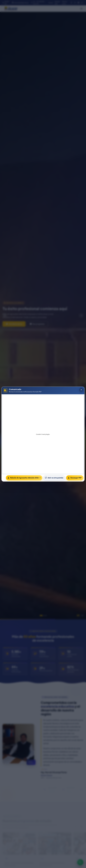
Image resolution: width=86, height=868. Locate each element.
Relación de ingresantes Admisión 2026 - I (24, 478)
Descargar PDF (75, 478)
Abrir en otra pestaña (54, 478)
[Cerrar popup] (81, 390)
